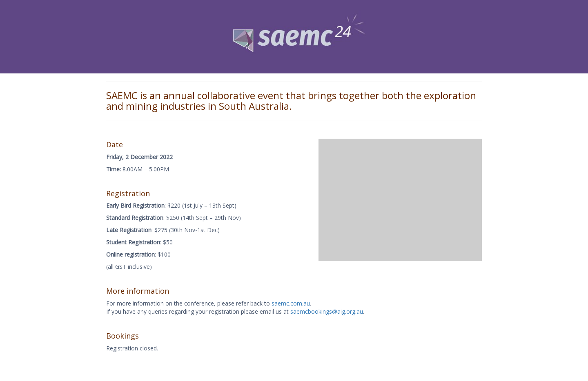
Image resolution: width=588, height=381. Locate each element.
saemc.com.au (291, 303)
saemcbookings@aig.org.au (327, 311)
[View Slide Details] (294, 37)
